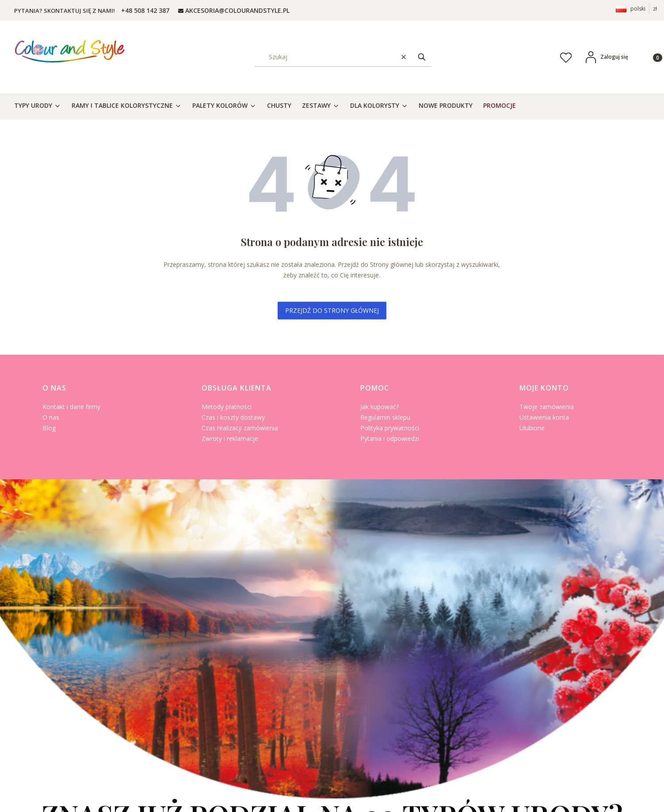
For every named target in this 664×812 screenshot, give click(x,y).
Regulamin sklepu (385, 417)
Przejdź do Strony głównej (332, 310)
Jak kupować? (380, 407)
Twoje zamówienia (547, 407)
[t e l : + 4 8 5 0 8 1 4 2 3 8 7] (144, 10)
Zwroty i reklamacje (230, 438)
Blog (49, 428)
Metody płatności (227, 407)
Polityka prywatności (390, 428)
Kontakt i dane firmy (71, 407)
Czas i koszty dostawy (233, 417)
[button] (422, 57)
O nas (51, 417)
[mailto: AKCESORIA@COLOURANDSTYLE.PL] (234, 10)
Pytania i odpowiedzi (390, 438)
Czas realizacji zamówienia (240, 428)
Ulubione (532, 428)
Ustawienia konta (544, 417)
